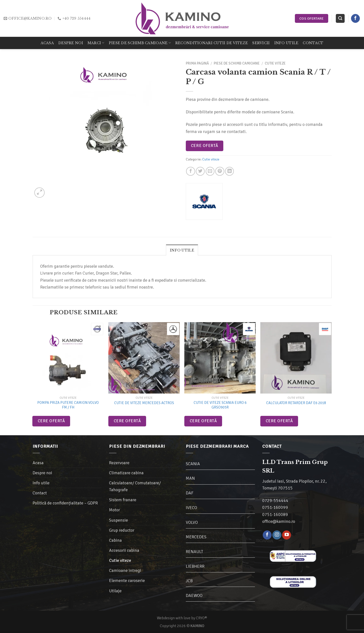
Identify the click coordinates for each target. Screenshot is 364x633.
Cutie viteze (275, 63)
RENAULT (195, 552)
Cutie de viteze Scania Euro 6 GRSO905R (220, 405)
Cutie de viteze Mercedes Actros (144, 403)
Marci (96, 43)
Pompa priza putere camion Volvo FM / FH (68, 405)
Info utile (286, 43)
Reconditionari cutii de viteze (212, 43)
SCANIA (193, 464)
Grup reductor (122, 530)
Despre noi (71, 43)
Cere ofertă (205, 146)
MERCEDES (196, 537)
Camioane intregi (125, 570)
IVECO (191, 508)
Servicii (261, 43)
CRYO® (201, 618)
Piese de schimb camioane (140, 43)
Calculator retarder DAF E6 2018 (296, 403)
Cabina (115, 540)
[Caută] (340, 18)
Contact (313, 43)
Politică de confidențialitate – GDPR (65, 503)
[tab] (182, 250)
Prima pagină (197, 63)
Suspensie (119, 520)
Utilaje (115, 591)
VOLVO (192, 522)
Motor (114, 510)
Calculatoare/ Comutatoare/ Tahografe (135, 486)
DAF (190, 493)
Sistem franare (123, 500)
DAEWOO (194, 595)
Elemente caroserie (127, 580)
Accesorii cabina (124, 550)
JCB (189, 581)
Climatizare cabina (126, 473)
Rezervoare (119, 463)
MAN (190, 478)
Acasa (47, 43)
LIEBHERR (195, 566)
